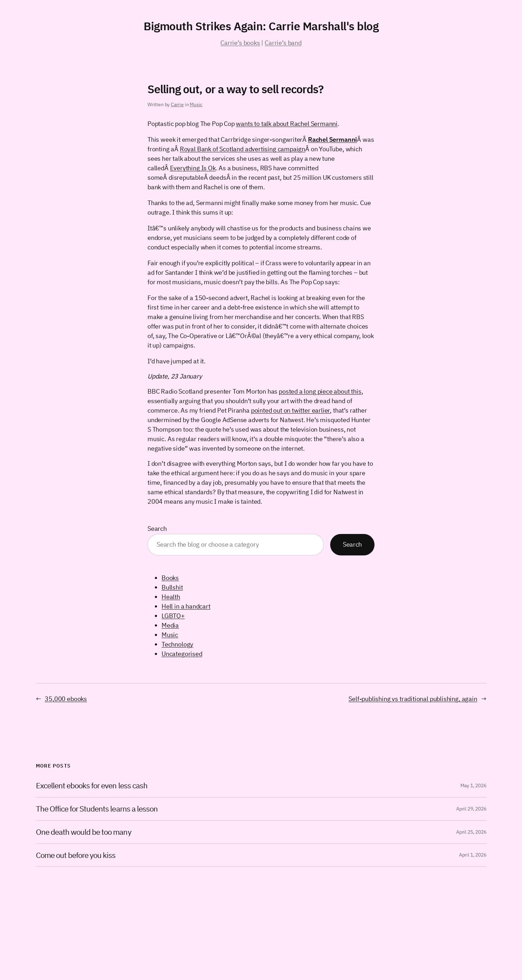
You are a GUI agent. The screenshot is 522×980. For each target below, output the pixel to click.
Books (170, 578)
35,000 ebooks (66, 699)
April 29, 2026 (471, 809)
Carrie (177, 104)
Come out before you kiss (76, 855)
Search (157, 529)
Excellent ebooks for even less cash (92, 786)
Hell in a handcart (186, 606)
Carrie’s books (240, 43)
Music (196, 104)
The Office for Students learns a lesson (97, 809)
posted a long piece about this (320, 391)
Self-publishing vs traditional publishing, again (413, 699)
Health (171, 597)
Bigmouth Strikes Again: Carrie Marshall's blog (261, 26)
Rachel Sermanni (332, 139)
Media (170, 625)
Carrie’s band (283, 43)
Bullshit (172, 587)
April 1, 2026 (473, 855)
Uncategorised (182, 654)
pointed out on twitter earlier (291, 410)
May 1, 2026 (473, 785)
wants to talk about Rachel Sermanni (287, 124)
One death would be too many (84, 832)
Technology (177, 644)
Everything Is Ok (193, 168)
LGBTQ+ (173, 616)
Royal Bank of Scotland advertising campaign (243, 149)
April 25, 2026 (471, 832)
